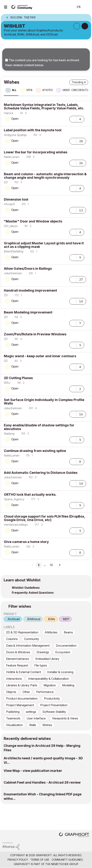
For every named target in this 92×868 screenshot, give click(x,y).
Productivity (52, 698)
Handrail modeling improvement (30, 290)
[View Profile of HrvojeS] (9, 204)
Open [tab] (29, 90)
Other (26, 692)
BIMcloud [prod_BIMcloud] (34, 619)
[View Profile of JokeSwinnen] (13, 273)
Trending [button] (78, 82)
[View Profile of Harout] (8, 113)
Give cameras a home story (26, 542)
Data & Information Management (28, 646)
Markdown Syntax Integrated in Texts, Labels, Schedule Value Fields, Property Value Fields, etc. (44, 106)
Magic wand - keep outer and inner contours (40, 356)
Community (32, 639)
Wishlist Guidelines (26, 588)
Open (15, 119)
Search (66, 7)
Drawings (43, 652)
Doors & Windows (18, 652)
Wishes (47, 725)
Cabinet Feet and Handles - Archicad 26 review (42, 782)
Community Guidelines (67, 860)
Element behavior (18, 659)
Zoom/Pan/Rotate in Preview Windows (35, 334)
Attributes (51, 632)
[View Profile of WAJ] (7, 383)
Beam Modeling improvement (28, 312)
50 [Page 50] (51, 565)
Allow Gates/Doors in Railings (28, 269)
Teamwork (13, 718)
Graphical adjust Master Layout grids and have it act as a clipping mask (44, 245)
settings (31, 712)
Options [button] (86, 18)
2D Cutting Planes (18, 378)
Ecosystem (63, 652)
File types (41, 665)
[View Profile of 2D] (6, 182)
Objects (11, 692)
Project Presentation (54, 705)
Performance (45, 692)
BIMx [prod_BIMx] (52, 619)
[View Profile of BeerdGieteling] (14, 251)
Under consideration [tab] (77, 90)
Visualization (14, 725)
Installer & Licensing (60, 672)
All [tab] (14, 90)
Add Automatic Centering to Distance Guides (41, 473)
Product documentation (22, 698)
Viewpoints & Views (65, 718)
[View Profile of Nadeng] (9, 434)
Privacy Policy (18, 860)
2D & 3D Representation (22, 632)
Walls (33, 725)
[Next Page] (60, 565)
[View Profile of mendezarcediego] (16, 525)
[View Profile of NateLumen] (12, 157)
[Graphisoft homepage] (74, 835)
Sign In (86, 7)
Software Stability (54, 712)
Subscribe (77, 26)
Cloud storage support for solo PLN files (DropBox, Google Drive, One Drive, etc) (45, 518)
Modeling (68, 685)
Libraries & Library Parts (22, 685)
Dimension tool (16, 199)
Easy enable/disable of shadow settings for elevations (39, 427)
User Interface (36, 718)
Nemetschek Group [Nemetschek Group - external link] (65, 864)
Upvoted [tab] (47, 90)
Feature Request (17, 665)
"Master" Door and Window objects (33, 221)
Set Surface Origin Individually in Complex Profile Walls (44, 402)
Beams (68, 632)
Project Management (20, 705)
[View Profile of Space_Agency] (14, 499)
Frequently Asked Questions (33, 593)
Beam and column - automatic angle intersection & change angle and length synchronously (45, 176)
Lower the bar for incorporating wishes (36, 152)
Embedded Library (47, 659)
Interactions (14, 679)
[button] (73, 119)
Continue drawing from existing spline (35, 451)
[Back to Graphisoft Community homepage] (22, 7)
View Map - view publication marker (33, 771)
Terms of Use (40, 860)
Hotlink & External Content (24, 672)
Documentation (66, 646)
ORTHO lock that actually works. (30, 494)
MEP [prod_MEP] (66, 619)
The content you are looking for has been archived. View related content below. (42, 63)
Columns (12, 639)
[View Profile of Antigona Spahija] (15, 135)
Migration (50, 685)
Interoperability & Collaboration (49, 679)
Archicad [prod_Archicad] (14, 619)
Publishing (13, 712)
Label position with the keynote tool (33, 130)
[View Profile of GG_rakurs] (11, 226)
